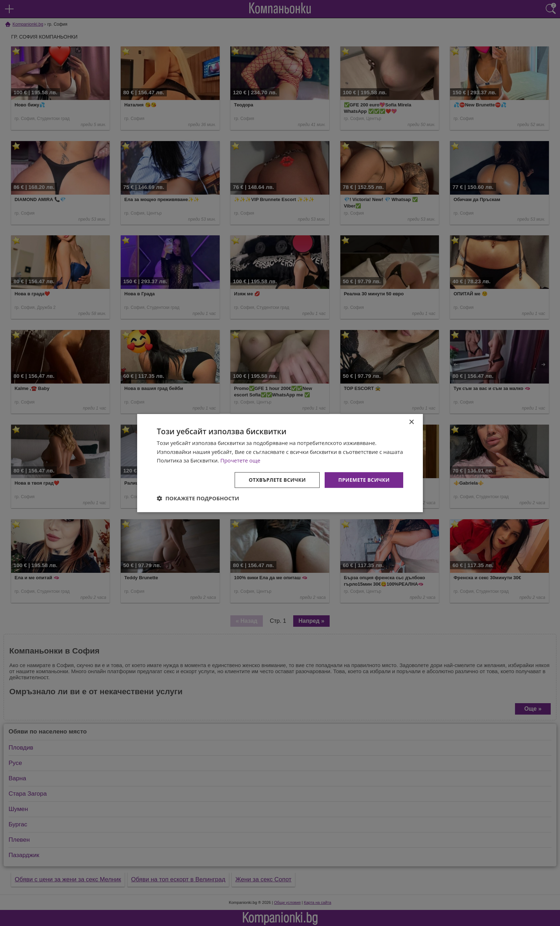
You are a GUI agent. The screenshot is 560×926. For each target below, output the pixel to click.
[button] (198, 499)
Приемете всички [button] (364, 480)
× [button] (411, 422)
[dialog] (280, 463)
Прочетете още (240, 460)
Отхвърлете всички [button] (276, 480)
